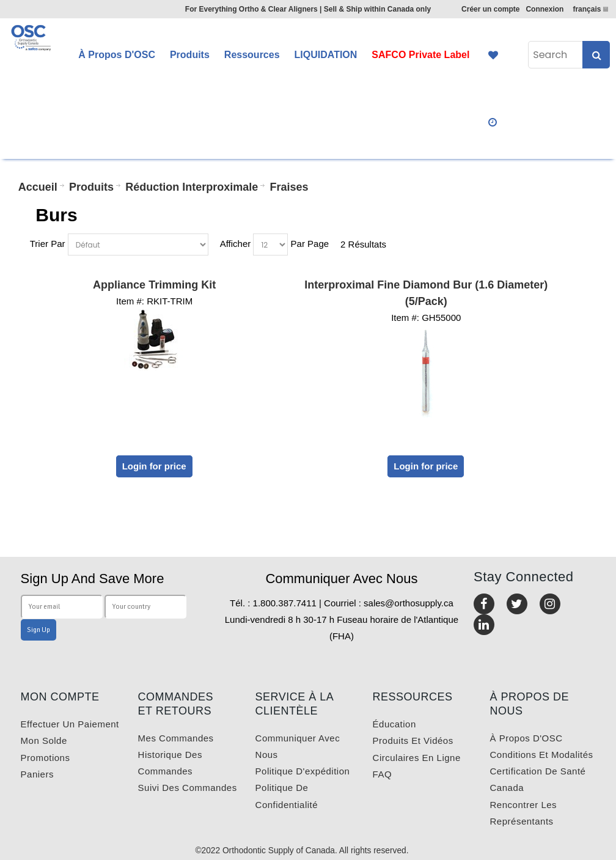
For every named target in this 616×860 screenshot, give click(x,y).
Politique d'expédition (303, 771)
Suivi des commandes (188, 788)
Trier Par (48, 244)
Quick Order (493, 122)
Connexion (544, 9)
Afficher (236, 244)
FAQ (383, 774)
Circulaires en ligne (417, 758)
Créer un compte (490, 9)
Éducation (394, 724)
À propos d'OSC (526, 738)
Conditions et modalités (542, 755)
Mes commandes (176, 738)
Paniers (37, 774)
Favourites (493, 55)
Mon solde (44, 741)
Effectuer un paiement (70, 724)
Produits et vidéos (413, 741)
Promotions (46, 758)
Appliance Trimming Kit (154, 285)
